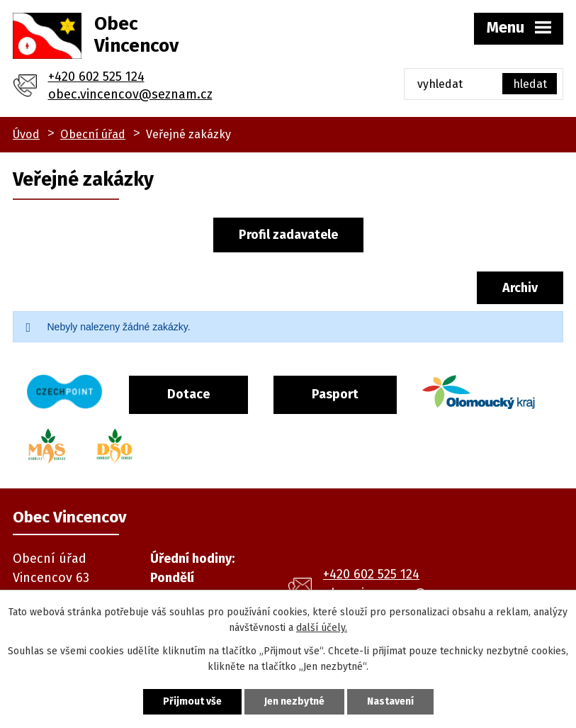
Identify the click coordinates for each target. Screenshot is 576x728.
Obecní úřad (93, 134)
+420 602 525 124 (96, 77)
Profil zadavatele (288, 235)
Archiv (520, 288)
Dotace (188, 394)
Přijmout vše (192, 701)
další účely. (322, 628)
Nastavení (390, 701)
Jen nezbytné (294, 701)
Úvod (26, 134)
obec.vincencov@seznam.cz (130, 94)
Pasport (335, 394)
